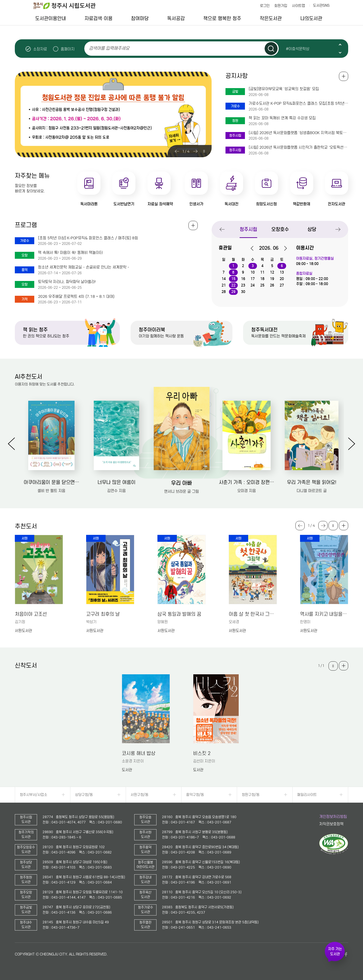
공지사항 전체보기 (344, 76)
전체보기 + (193, 225)
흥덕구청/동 (195, 795)
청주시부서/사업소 (33, 795)
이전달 (254, 248)
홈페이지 (68, 49)
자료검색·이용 (99, 18)
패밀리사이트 (307, 795)
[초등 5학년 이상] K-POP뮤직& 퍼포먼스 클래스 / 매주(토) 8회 (88, 238)
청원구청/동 (251, 795)
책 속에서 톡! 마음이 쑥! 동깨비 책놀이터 (70, 253)
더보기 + (344, 526)
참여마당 (140, 18)
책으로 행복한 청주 (222, 18)
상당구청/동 (84, 795)
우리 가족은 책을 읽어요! (312, 482)
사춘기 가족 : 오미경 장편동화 (247, 482)
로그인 (265, 6)
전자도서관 (336, 204)
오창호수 (280, 229)
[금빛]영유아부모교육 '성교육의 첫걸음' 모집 (284, 89)
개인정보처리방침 (333, 817)
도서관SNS (321, 6)
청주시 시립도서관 (68, 6)
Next (340, 53)
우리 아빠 (181, 483)
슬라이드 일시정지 (340, 49)
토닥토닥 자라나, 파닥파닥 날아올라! (67, 282)
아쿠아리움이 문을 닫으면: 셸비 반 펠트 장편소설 (52, 482)
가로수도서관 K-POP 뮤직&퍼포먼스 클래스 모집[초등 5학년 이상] (298, 104)
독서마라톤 (89, 204)
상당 (312, 229)
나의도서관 (311, 18)
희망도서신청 (266, 204)
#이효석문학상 (298, 49)
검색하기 (271, 49)
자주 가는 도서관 (335, 952)
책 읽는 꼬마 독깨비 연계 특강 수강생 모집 (282, 118)
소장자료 (40, 49)
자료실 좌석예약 (160, 204)
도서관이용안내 (51, 18)
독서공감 (176, 18)
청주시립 (248, 229)
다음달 (283, 248)
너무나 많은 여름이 (116, 482)
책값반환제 (302, 204)
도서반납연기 (124, 204)
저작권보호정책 (331, 824)
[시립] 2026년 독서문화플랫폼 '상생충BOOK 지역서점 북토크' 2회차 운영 (298, 133)
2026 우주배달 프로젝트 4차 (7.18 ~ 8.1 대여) (76, 297)
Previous (340, 45)
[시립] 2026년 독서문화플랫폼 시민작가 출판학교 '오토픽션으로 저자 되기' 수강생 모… (298, 148)
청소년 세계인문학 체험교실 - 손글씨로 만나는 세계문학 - (84, 267)
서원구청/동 (139, 795)
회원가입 (281, 6)
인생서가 (196, 204)
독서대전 (232, 204)
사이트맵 (298, 6)
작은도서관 (271, 18)
